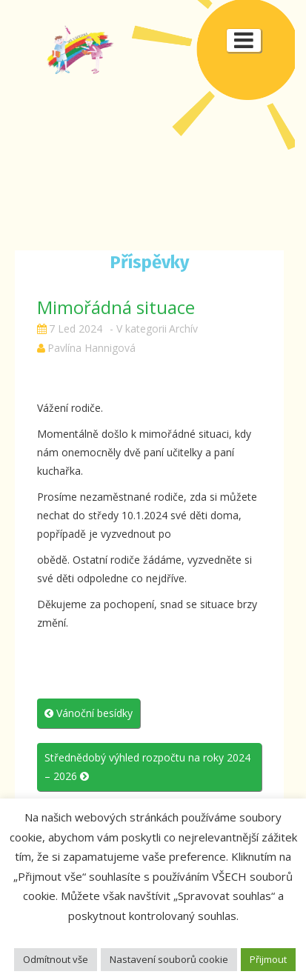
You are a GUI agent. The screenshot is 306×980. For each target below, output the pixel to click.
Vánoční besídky (89, 713)
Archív (183, 329)
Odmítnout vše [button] (56, 959)
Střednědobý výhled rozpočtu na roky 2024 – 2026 (147, 767)
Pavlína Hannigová (92, 348)
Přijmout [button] (268, 959)
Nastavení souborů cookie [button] (169, 959)
